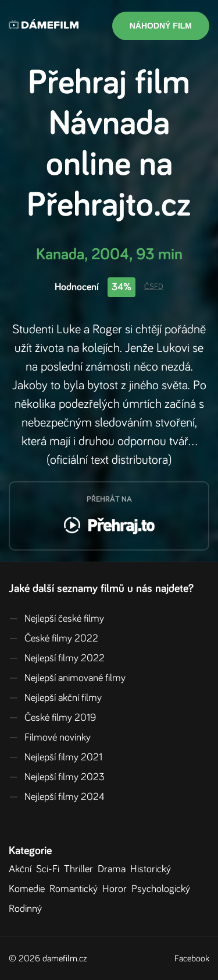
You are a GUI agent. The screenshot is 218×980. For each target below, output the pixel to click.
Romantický (76, 889)
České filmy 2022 (53, 639)
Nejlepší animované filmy (67, 678)
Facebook (192, 958)
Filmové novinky (50, 738)
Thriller (81, 869)
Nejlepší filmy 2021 (56, 757)
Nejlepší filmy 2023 (57, 777)
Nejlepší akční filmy (55, 698)
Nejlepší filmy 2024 (57, 797)
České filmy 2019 (52, 718)
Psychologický (163, 889)
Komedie (29, 889)
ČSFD (154, 287)
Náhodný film (161, 26)
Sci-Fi (50, 869)
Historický (153, 869)
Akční (22, 869)
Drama (114, 869)
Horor (117, 889)
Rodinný (28, 909)
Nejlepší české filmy (56, 619)
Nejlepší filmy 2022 (57, 658)
